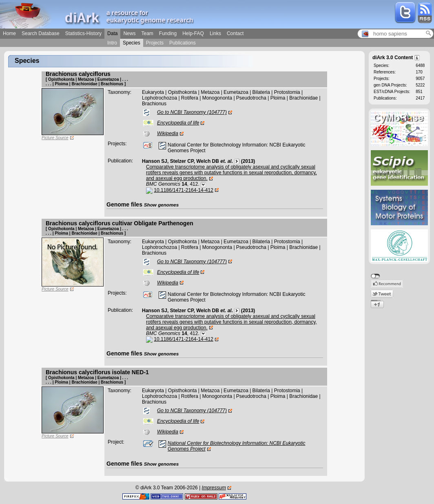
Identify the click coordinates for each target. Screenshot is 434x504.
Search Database (41, 33)
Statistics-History (83, 33)
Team (147, 33)
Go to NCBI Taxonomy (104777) (192, 112)
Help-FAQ (193, 33)
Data (112, 33)
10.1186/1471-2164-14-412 (183, 190)
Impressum (214, 488)
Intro (112, 43)
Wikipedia (168, 133)
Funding (168, 33)
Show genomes (162, 205)
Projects (155, 43)
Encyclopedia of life (178, 123)
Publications (183, 43)
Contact (235, 33)
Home (9, 33)
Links (215, 33)
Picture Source (55, 138)
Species (132, 43)
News (129, 33)
